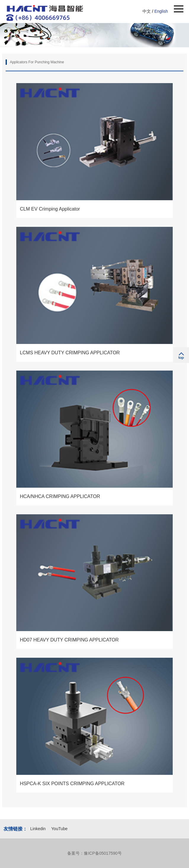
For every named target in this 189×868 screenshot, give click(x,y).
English (161, 11)
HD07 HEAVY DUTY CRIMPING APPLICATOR (69, 640)
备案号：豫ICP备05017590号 (94, 853)
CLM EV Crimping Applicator (50, 209)
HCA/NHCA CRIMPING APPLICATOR (60, 496)
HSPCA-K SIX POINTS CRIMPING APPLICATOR (72, 784)
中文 (147, 11)
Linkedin (39, 829)
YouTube (59, 829)
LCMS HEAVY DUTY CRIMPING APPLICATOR (70, 353)
